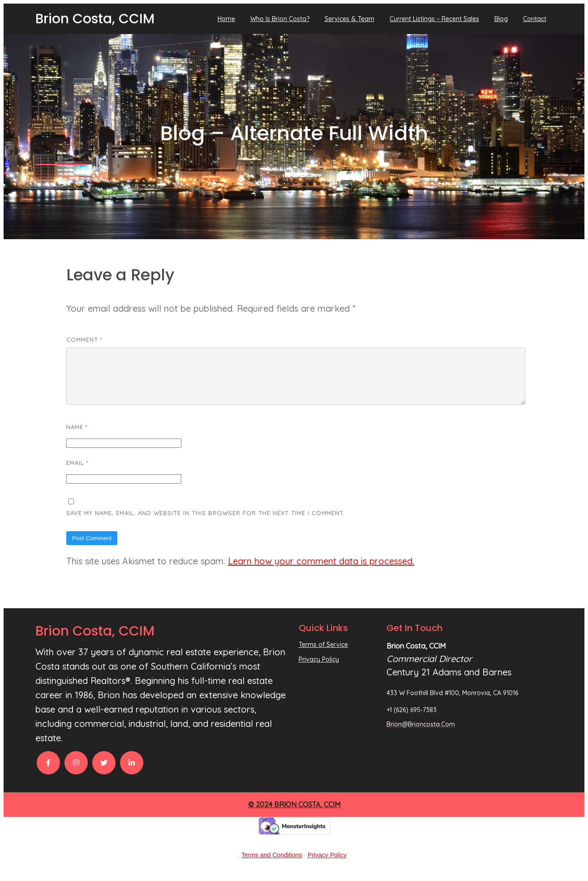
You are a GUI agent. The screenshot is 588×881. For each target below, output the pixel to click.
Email (77, 473)
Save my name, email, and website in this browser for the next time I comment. (206, 524)
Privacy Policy (327, 866)
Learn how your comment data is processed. (321, 572)
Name (77, 438)
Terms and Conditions (272, 866)
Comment (84, 340)
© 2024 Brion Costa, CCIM (294, 815)
